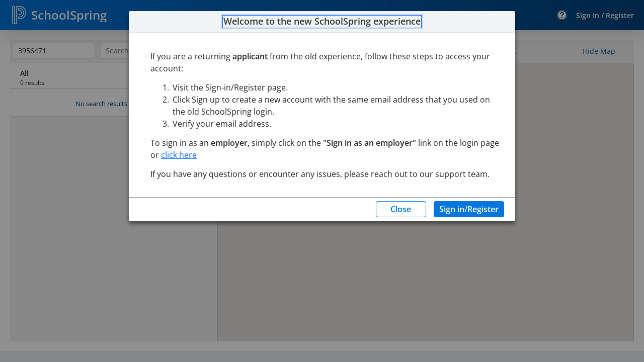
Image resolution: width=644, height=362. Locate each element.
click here (179, 155)
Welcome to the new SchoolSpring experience (322, 22)
